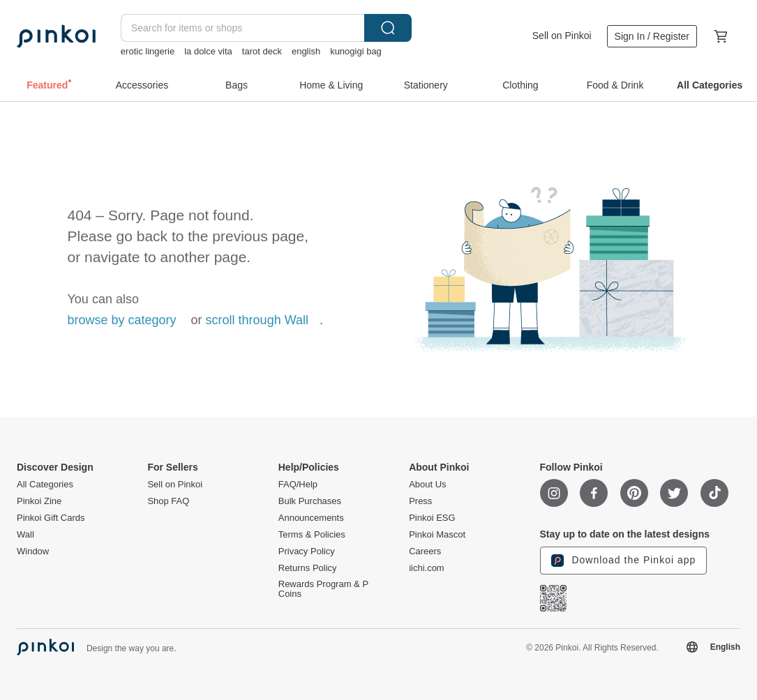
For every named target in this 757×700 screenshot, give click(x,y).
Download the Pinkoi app (624, 561)
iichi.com (427, 568)
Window (33, 551)
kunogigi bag (356, 51)
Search (388, 28)
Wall (25, 535)
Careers (425, 551)
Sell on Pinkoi (562, 36)
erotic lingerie (148, 51)
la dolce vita (208, 51)
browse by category (122, 320)
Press (420, 501)
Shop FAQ (168, 501)
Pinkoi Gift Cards (51, 518)
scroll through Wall (257, 320)
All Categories (45, 485)
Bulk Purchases (310, 501)
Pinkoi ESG (432, 518)
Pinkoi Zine (39, 501)
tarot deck (262, 51)
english (306, 51)
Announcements (311, 518)
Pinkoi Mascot (437, 535)
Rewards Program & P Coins (323, 589)
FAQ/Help (298, 485)
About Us (427, 485)
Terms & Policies (312, 535)
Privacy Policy (307, 551)
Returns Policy (308, 568)
